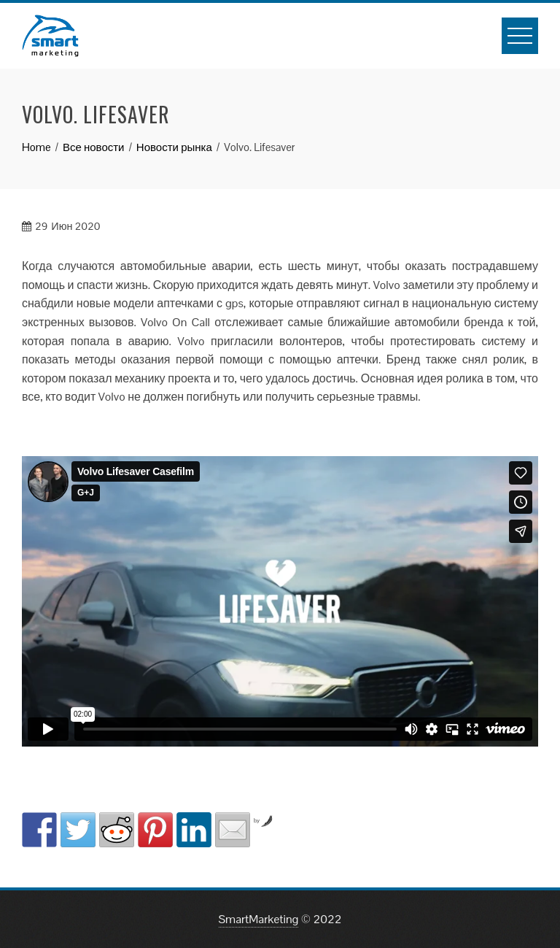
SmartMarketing (259, 919)
